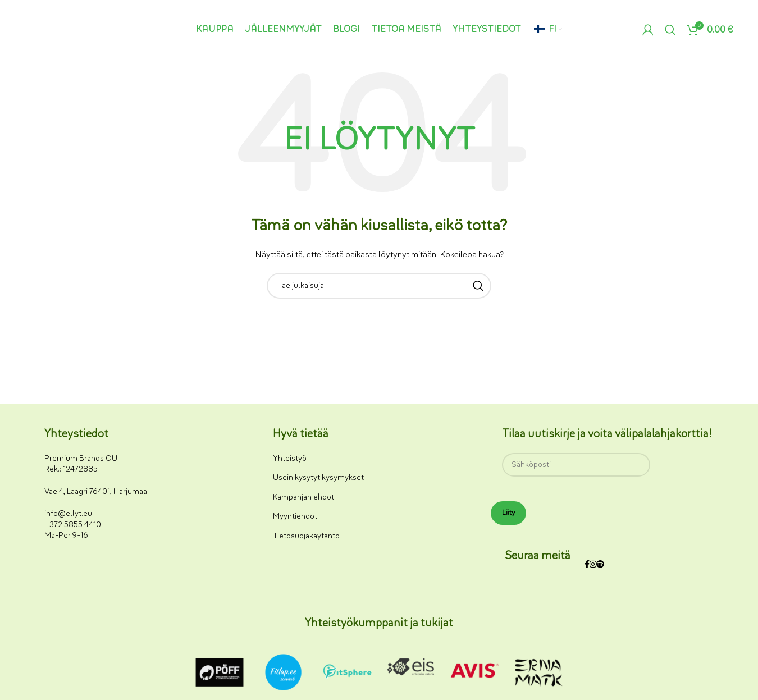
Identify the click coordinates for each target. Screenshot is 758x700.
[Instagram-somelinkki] (593, 565)
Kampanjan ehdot (303, 497)
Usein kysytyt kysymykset (318, 477)
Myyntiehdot (295, 516)
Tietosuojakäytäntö (306, 536)
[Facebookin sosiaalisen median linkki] (587, 565)
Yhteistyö (290, 458)
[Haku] (670, 30)
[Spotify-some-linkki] (600, 565)
